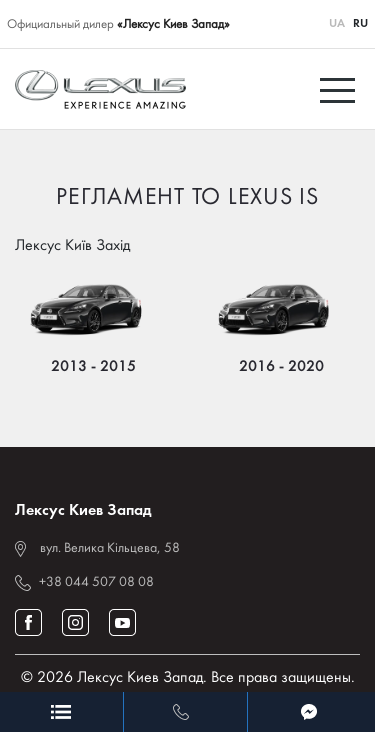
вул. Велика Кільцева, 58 (110, 548)
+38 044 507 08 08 (96, 582)
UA (337, 24)
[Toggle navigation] (340, 89)
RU (360, 24)
